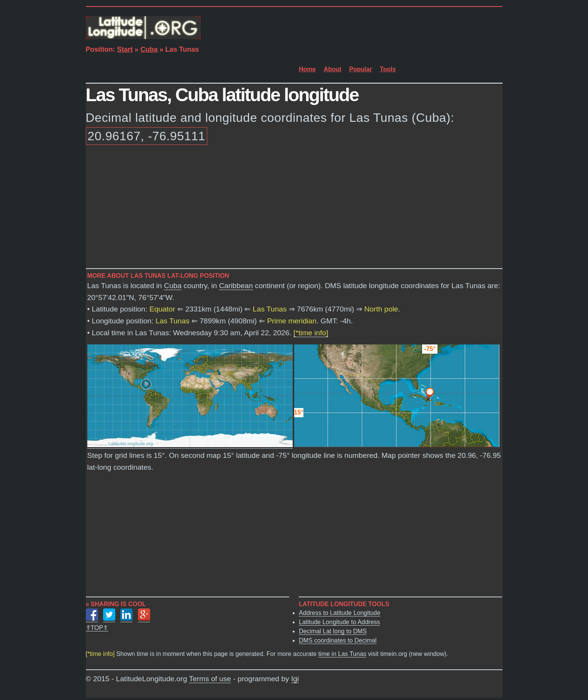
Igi (295, 679)
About (332, 69)
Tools (388, 69)
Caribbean (236, 286)
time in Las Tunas (342, 654)
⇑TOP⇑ (97, 628)
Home (307, 69)
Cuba (149, 49)
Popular (361, 69)
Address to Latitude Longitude (340, 613)
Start (125, 49)
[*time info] (311, 333)
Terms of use (210, 679)
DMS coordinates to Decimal (338, 640)
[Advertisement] (294, 208)
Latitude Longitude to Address (339, 622)
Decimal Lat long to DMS (333, 631)
